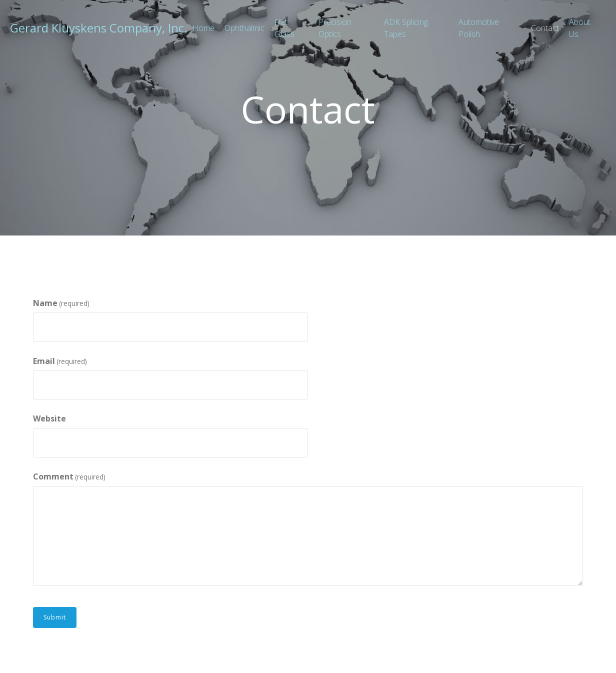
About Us (580, 28)
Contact (545, 28)
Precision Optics (335, 28)
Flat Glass (284, 28)
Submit (55, 617)
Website (49, 418)
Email (60, 361)
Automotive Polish (479, 28)
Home (203, 28)
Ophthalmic (244, 28)
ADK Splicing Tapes (406, 28)
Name (61, 303)
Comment (69, 477)
